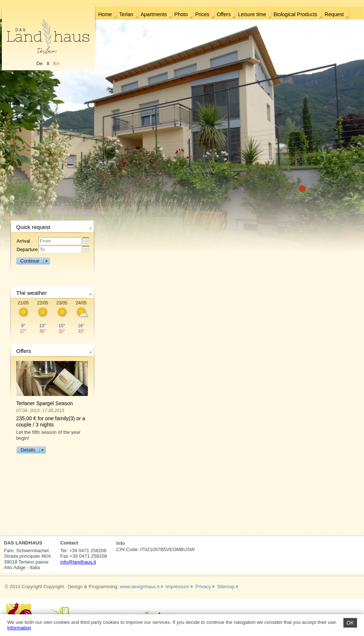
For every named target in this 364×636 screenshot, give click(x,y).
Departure (27, 249)
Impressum (177, 587)
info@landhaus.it (78, 562)
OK (350, 623)
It (48, 63)
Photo (181, 14)
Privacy (203, 587)
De (40, 63)
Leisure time (252, 14)
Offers (224, 14)
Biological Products (295, 14)
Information (19, 628)
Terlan (126, 14)
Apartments (154, 14)
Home (105, 14)
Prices (202, 14)
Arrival (23, 241)
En (56, 63)
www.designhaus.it (140, 587)
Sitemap (226, 587)
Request (334, 14)
